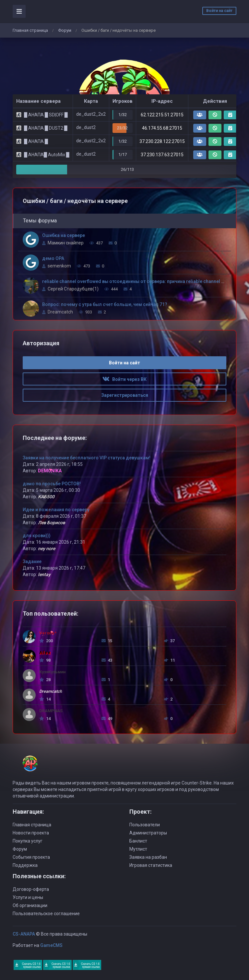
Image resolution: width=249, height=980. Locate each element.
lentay (44, 574)
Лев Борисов (52, 523)
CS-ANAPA (24, 934)
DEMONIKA (50, 471)
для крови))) (37, 536)
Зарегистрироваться (125, 395)
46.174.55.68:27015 (162, 128)
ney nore (47, 549)
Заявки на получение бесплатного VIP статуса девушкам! (87, 458)
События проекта (31, 857)
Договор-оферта (31, 889)
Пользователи (145, 825)
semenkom (59, 266)
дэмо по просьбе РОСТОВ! (52, 484)
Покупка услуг (28, 841)
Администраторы (148, 833)
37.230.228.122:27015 (162, 141)
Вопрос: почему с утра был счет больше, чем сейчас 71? (105, 304)
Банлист (138, 841)
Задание (32, 561)
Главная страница (30, 30)
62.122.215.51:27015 (162, 115)
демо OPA (53, 258)
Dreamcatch (60, 312)
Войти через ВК (124, 379)
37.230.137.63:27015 (162, 155)
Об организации (30, 905)
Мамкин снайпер (66, 243)
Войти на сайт (219, 11)
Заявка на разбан (148, 857)
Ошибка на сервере (64, 235)
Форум (65, 30)
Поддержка (25, 865)
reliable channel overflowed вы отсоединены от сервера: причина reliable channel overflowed (144, 281)
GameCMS (51, 945)
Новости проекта (31, 833)
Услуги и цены (28, 897)
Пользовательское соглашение (46, 914)
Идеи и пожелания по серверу (56, 510)
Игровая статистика (151, 865)
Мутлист (138, 849)
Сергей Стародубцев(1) (73, 289)
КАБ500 (46, 497)
